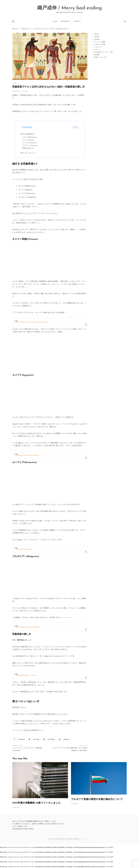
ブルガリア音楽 (100, 44)
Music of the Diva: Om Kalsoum (29, 455)
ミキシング (98, 47)
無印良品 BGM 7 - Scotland (27, 675)
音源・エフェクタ (101, 57)
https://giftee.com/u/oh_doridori (23, 829)
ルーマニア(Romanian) (30, 143)
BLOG (55, 21)
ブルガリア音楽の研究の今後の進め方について (97, 800)
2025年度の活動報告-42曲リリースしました (36, 803)
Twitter (34, 740)
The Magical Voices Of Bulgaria (29, 627)
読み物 (14, 83)
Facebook (19, 740)
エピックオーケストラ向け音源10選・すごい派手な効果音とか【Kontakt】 (70, 749)
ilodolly (25, 91)
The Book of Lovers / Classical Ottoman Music (34, 322)
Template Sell (85, 839)
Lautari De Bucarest (25, 550)
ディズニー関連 (100, 42)
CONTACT (77, 21)
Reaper (97, 39)
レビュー (98, 49)
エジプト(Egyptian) (29, 140)
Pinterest (49, 740)
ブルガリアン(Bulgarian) (31, 145)
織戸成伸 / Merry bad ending (70, 8)
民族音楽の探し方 (29, 148)
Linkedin (64, 740)
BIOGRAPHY (65, 21)
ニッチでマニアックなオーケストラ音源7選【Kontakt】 (27, 749)
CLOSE (75, 127)
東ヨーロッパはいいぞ (29, 153)
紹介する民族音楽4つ (28, 134)
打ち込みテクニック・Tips (104, 52)
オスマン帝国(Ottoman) (30, 137)
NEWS (97, 37)
